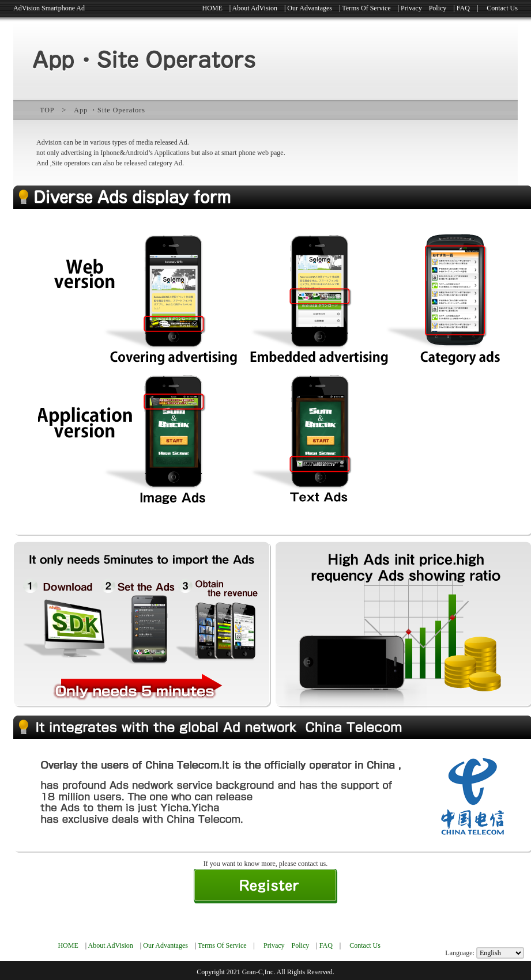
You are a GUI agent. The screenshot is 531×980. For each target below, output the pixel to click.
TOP (47, 110)
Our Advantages (310, 8)
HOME (212, 8)
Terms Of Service (366, 8)
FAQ (463, 8)
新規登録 (265, 886)
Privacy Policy (423, 8)
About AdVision (255, 8)
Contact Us (502, 8)
